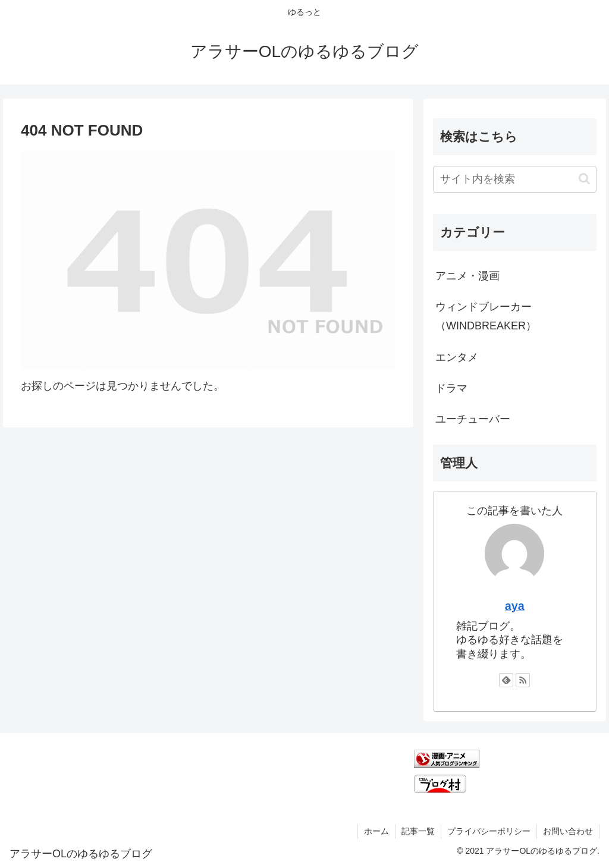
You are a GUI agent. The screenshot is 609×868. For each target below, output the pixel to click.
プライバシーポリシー (489, 831)
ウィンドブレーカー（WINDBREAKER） (486, 316)
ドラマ (451, 388)
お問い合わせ (568, 831)
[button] (584, 179)
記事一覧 (418, 831)
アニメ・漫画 (467, 276)
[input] (514, 179)
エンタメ (457, 357)
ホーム (376, 831)
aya (515, 606)
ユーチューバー (473, 419)
